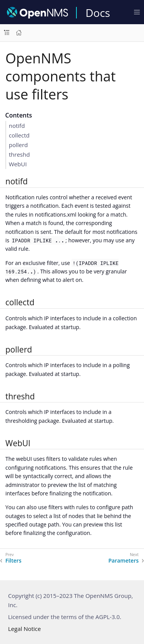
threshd (19, 154)
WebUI (18, 164)
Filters (13, 561)
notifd (17, 126)
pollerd (18, 145)
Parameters (123, 561)
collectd (19, 135)
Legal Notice (24, 629)
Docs (98, 13)
